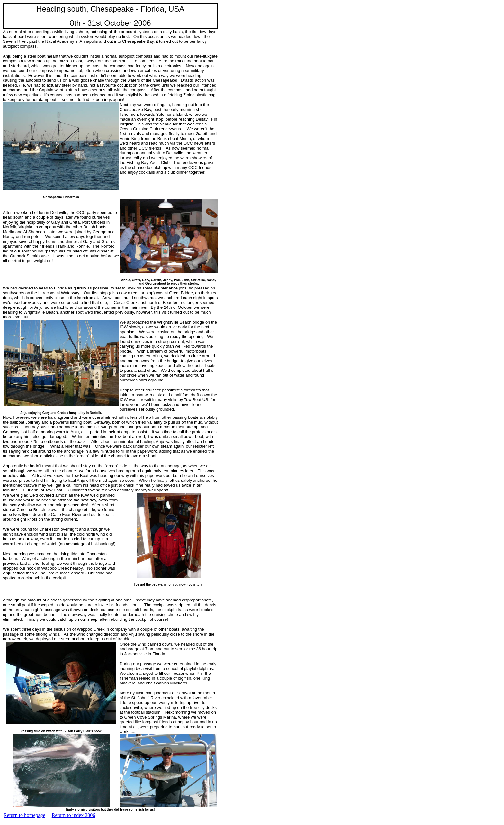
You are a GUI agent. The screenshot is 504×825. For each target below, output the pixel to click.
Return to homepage (24, 815)
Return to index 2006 (74, 815)
